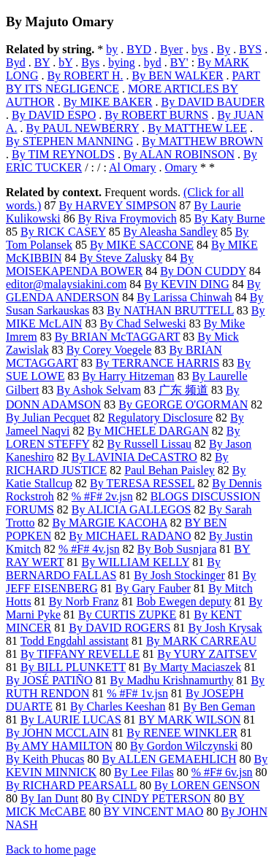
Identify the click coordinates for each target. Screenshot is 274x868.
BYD (139, 49)
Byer (171, 49)
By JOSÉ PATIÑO (49, 680)
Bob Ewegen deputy (184, 601)
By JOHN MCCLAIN (57, 733)
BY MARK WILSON (190, 720)
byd (153, 62)
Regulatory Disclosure (161, 418)
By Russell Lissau (150, 444)
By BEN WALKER (178, 75)
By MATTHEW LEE (197, 128)
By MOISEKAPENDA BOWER (100, 264)
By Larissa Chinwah (184, 297)
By (223, 49)
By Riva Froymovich (128, 218)
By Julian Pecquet (48, 418)
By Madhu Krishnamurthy (172, 680)
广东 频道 (183, 390)
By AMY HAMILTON (59, 746)
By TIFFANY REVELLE (80, 654)
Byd (16, 62)
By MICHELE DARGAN (148, 431)
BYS (250, 49)
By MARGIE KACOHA (109, 523)
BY (42, 62)
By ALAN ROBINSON (179, 154)
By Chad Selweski (142, 323)
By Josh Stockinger (179, 575)
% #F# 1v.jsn (137, 693)
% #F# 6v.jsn (222, 772)
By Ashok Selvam (99, 390)
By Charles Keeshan (118, 706)
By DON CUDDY (203, 271)
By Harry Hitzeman (128, 376)
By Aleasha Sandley (171, 232)
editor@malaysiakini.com (66, 284)
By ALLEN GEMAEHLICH (170, 759)
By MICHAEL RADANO (130, 536)
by (112, 49)
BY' (179, 62)
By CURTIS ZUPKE (127, 615)
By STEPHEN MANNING (69, 141)
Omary (181, 167)
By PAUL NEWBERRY (83, 128)
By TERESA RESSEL (142, 483)
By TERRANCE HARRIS (158, 363)
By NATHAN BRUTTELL (170, 310)
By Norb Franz (84, 601)
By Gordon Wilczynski (184, 746)
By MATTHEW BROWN (202, 141)
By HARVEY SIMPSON (117, 205)
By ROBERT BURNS (156, 115)
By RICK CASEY (63, 232)
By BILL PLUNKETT (73, 667)
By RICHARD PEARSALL (71, 785)
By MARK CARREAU (201, 641)
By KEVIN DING (186, 284)
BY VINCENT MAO (154, 811)
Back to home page (51, 849)
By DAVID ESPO (54, 115)
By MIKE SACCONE (142, 245)
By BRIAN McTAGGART (118, 337)
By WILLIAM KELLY (136, 562)
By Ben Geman (220, 706)
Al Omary (132, 167)
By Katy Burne (230, 218)
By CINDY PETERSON (153, 798)
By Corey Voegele (109, 350)
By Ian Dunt (49, 798)
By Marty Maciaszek (192, 667)
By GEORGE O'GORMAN (183, 404)
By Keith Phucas (45, 759)
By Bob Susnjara (177, 549)
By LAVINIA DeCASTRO (134, 457)
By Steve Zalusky (121, 258)
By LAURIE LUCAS (71, 720)
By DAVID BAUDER (213, 102)
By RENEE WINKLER (182, 733)
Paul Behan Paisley (170, 470)
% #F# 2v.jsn (102, 496)
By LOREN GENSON (207, 785)
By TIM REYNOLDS (63, 154)
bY (65, 62)
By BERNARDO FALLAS (113, 569)
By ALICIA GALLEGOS (132, 509)
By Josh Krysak (225, 628)
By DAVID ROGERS (119, 628)
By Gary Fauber (153, 588)
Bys (90, 62)
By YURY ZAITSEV (207, 654)
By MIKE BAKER (108, 102)
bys (199, 49)
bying (121, 62)
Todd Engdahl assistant (75, 641)
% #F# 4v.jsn (89, 549)
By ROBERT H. (85, 75)
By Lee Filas (144, 772)
